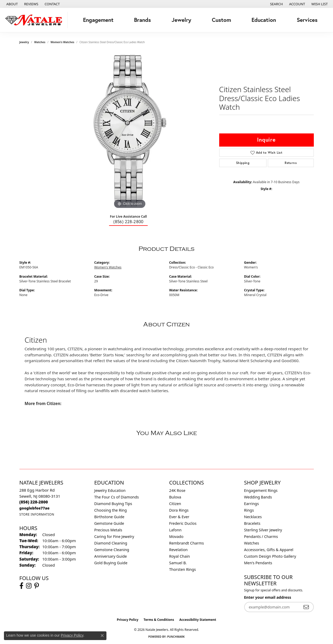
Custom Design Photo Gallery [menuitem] (270, 556)
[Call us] (35, 508)
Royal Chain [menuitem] (180, 556)
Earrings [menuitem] (252, 504)
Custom (221, 20)
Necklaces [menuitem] (253, 517)
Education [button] (264, 20)
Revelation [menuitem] (179, 550)
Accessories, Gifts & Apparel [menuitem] (269, 550)
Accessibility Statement (198, 620)
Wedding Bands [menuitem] (258, 497)
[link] (12, 4)
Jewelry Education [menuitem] (110, 490)
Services (307, 20)
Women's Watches (62, 42)
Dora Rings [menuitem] (179, 510)
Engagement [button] (98, 20)
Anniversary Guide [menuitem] (111, 556)
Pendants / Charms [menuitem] (261, 536)
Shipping (243, 163)
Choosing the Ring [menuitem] (111, 510)
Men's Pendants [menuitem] (258, 563)
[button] (276, 4)
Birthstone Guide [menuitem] (109, 517)
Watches (40, 42)
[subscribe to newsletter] (306, 607)
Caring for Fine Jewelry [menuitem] (114, 536)
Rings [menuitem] (249, 510)
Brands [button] (142, 20)
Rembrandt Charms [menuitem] (187, 543)
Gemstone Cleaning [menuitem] (112, 550)
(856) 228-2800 (128, 221)
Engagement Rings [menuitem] (261, 490)
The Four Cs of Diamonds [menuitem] (117, 497)
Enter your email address (268, 597)
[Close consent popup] (102, 636)
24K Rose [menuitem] (177, 490)
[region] (130, 131)
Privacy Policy (128, 620)
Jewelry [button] (181, 20)
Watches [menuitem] (252, 543)
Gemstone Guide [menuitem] (109, 523)
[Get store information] (37, 514)
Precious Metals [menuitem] (108, 530)
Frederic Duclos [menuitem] (183, 523)
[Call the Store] (34, 502)
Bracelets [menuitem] (252, 523)
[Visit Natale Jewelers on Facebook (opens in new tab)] (21, 586)
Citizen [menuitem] (175, 504)
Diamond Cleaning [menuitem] (111, 543)
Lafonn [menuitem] (175, 530)
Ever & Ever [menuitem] (179, 517)
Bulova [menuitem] (175, 497)
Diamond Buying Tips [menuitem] (113, 504)
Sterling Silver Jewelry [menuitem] (263, 530)
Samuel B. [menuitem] (178, 563)
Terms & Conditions (159, 620)
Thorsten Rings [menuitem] (183, 569)
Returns (291, 163)
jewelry (24, 42)
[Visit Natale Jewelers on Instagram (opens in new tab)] (29, 586)
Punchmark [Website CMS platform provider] (176, 637)
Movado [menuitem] (176, 536)
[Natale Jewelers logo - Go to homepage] (35, 20)
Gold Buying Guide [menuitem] (111, 563)
